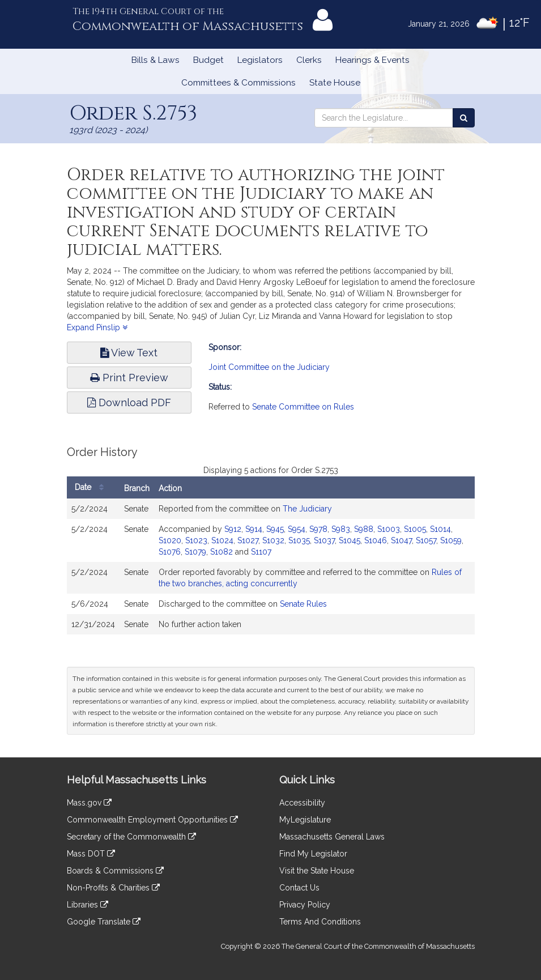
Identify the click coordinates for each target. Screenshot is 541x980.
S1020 (170, 540)
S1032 (273, 540)
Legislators (260, 60)
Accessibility (302, 803)
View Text (129, 353)
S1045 (350, 540)
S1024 (222, 540)
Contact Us (299, 888)
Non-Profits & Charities (113, 888)
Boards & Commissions (115, 871)
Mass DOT (91, 854)
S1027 (248, 540)
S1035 (299, 540)
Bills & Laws (156, 60)
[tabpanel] (271, 546)
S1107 (261, 552)
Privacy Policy (305, 905)
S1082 (221, 552)
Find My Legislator (313, 854)
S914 (254, 529)
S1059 (451, 540)
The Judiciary (307, 509)
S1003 (389, 529)
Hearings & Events (372, 60)
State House (335, 83)
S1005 (415, 529)
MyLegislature (305, 820)
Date (92, 487)
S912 (233, 529)
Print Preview (129, 378)
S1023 (196, 540)
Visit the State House (317, 871)
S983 (341, 529)
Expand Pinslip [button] (97, 327)
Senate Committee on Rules (303, 407)
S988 (364, 529)
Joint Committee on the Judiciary (269, 367)
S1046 (376, 540)
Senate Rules (303, 604)
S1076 (170, 552)
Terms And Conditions (320, 922)
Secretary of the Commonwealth (131, 837)
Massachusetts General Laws (332, 837)
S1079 (195, 552)
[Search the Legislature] (464, 118)
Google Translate (104, 922)
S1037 (324, 540)
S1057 (426, 540)
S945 (275, 529)
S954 (297, 529)
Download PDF (129, 402)
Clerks (309, 60)
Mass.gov (89, 803)
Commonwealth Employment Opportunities (152, 820)
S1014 (440, 529)
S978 (318, 529)
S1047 (401, 540)
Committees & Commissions (238, 83)
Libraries (88, 905)
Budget (208, 60)
